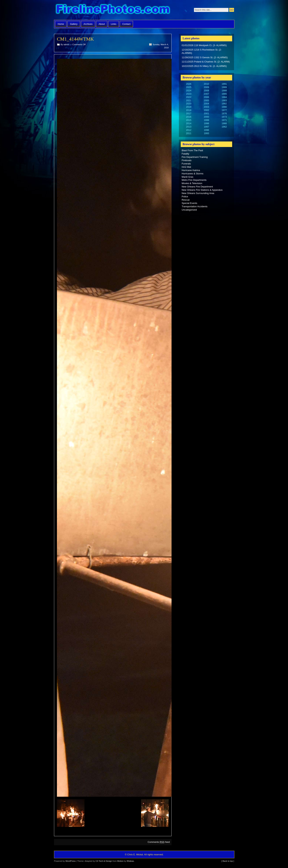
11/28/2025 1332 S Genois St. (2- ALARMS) (205, 57)
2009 (206, 87)
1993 (206, 133)
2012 (189, 130)
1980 (224, 107)
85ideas (130, 861)
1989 (224, 87)
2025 (189, 87)
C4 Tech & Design (104, 861)
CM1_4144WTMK (75, 39)
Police (185, 197)
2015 (189, 120)
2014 (189, 123)
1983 (224, 100)
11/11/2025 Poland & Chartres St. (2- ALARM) (206, 62)
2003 (206, 107)
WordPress (70, 861)
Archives (88, 24)
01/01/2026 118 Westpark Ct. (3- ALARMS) (204, 45)
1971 (224, 120)
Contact (126, 24)
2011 (189, 133)
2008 (206, 90)
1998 (206, 123)
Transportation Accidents (195, 206)
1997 (206, 127)
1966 (224, 123)
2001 (206, 113)
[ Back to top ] (228, 861)
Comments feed (159, 842)
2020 (189, 104)
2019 (189, 107)
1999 (206, 120)
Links (114, 24)
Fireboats (187, 160)
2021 (189, 100)
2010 (206, 84)
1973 (224, 117)
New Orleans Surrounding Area (198, 193)
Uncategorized (189, 210)
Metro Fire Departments (194, 180)
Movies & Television (192, 183)
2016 (189, 117)
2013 (189, 127)
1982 (224, 104)
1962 (224, 127)
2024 (189, 90)
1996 (206, 130)
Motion (120, 861)
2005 (206, 100)
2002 (206, 110)
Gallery (74, 24)
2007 (206, 94)
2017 (189, 113)
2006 (206, 97)
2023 (189, 94)
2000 (206, 117)
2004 (206, 104)
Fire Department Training (195, 157)
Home (61, 24)
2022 (189, 97)
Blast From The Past (192, 150)
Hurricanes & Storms (192, 174)
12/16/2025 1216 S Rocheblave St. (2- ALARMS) (202, 51)
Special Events (189, 203)
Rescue (186, 200)
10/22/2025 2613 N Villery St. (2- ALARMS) (204, 66)
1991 (224, 84)
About (102, 24)
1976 (224, 113)
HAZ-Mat (186, 167)
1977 (224, 110)
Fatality (185, 154)
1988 (224, 90)
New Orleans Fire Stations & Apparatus (202, 190)
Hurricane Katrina (191, 170)
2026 (189, 84)
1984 (224, 97)
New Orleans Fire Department (197, 187)
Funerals (186, 164)
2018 (189, 110)
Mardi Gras (187, 177)
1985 (224, 94)
